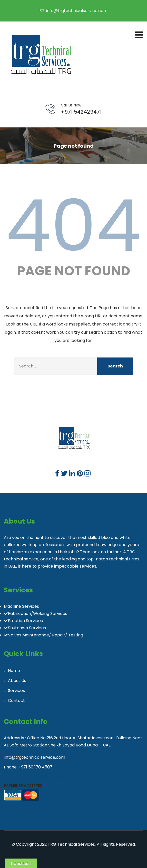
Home (14, 671)
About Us (17, 681)
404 (74, 226)
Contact (16, 701)
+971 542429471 (81, 109)
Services (16, 691)
